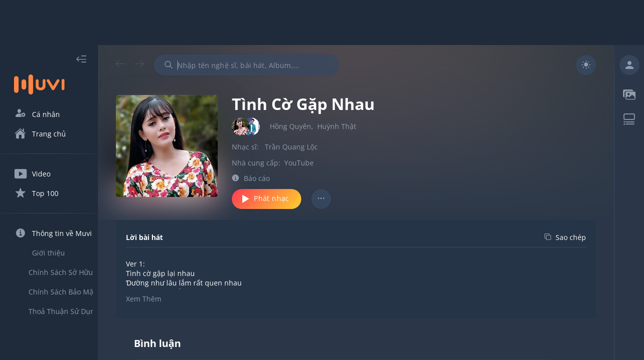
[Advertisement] (322, 22)
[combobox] (264, 65)
